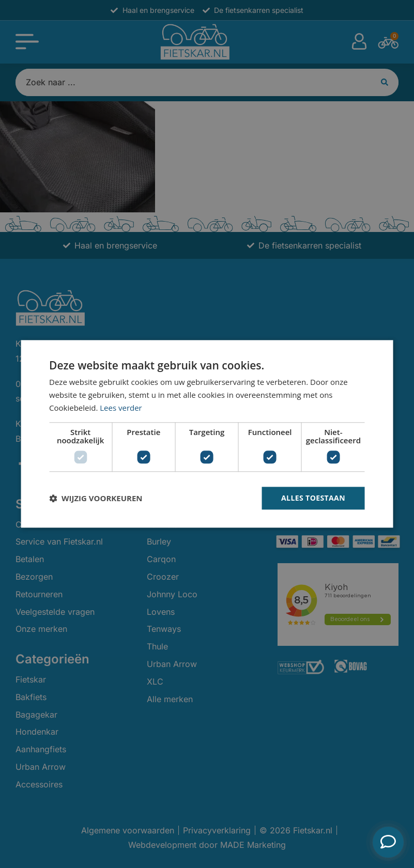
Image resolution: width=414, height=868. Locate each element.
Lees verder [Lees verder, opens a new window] (121, 408)
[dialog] (207, 434)
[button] (96, 498)
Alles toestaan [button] (313, 498)
